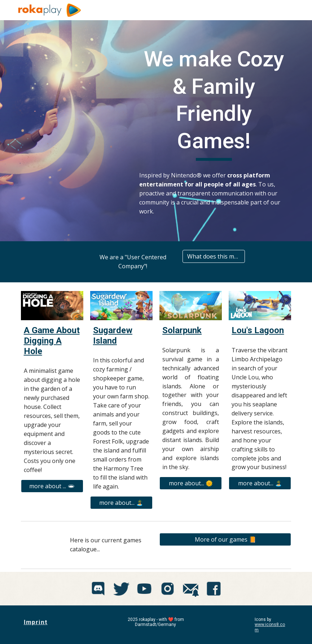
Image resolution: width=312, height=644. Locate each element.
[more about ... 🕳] (52, 486)
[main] (214, 103)
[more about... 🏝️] (121, 503)
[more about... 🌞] (191, 483)
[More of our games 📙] (225, 539)
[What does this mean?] (214, 256)
